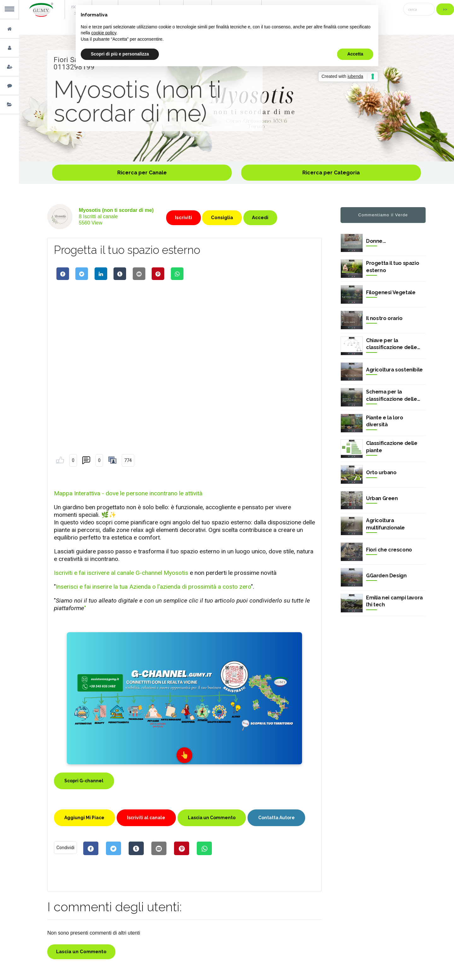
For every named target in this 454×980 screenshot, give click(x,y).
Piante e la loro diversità (385, 421)
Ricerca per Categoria (331, 173)
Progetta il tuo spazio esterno (393, 267)
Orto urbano (381, 472)
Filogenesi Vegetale (391, 292)
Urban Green (382, 498)
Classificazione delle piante (392, 447)
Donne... (376, 241)
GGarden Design (386, 576)
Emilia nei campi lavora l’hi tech (394, 601)
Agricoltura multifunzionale (385, 524)
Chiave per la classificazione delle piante (392, 344)
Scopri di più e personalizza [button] (120, 54)
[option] (236, 98)
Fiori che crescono (389, 550)
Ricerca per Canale (142, 173)
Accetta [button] (355, 54)
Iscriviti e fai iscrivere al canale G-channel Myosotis (121, 573)
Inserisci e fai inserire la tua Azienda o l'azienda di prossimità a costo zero (153, 587)
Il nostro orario (384, 318)
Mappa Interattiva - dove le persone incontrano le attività (128, 493)
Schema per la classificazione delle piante (392, 396)
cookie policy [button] (104, 33)
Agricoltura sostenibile (394, 370)
